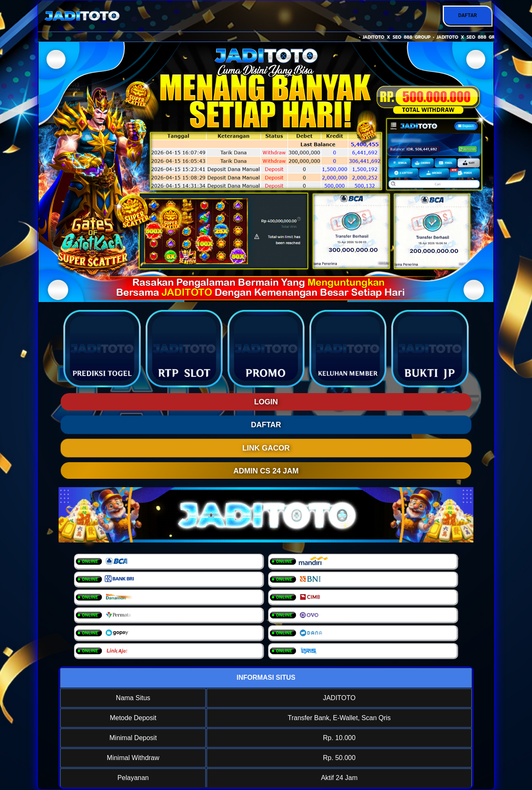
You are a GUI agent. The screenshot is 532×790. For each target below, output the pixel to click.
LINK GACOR (266, 448)
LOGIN (266, 402)
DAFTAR (467, 15)
